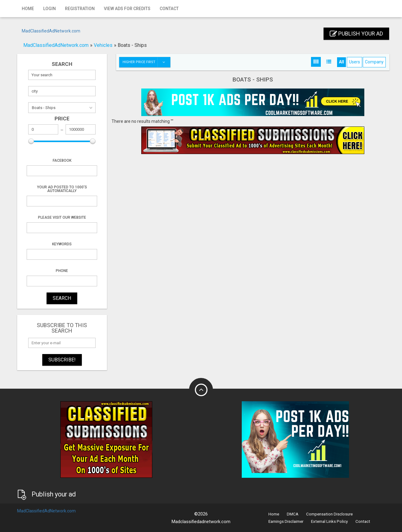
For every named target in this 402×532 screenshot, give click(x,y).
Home (28, 9)
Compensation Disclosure (329, 514)
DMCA (293, 514)
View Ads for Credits (127, 9)
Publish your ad (356, 34)
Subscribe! (62, 360)
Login (49, 9)
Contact (169, 9)
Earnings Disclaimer (286, 521)
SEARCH (62, 298)
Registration (80, 9)
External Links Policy (329, 521)
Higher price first (146, 62)
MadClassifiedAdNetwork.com (51, 31)
